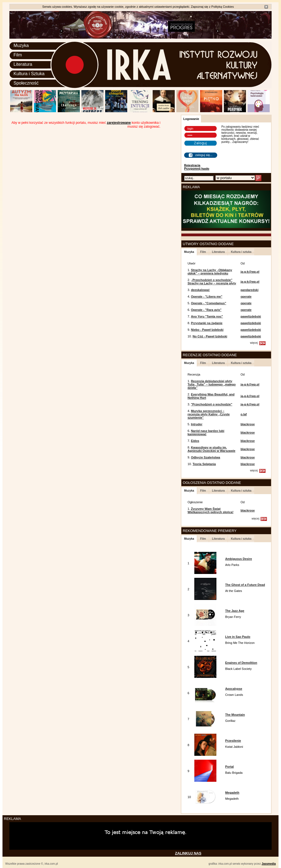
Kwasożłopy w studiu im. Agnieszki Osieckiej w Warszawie (211, 449)
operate (246, 297)
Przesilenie (233, 741)
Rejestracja (192, 165)
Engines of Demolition (241, 663)
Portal (230, 767)
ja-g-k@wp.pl (250, 272)
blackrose (247, 424)
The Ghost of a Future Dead (245, 585)
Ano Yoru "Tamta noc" (207, 316)
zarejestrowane (119, 123)
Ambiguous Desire (239, 559)
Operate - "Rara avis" (206, 310)
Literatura (23, 64)
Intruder (197, 424)
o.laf (244, 414)
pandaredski (249, 290)
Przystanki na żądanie (207, 323)
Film (18, 55)
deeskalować (200, 290)
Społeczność (26, 83)
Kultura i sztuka (241, 252)
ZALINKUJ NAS (188, 853)
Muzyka (21, 45)
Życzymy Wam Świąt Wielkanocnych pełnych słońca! (210, 510)
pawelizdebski (251, 316)
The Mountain (235, 715)
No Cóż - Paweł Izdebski (210, 336)
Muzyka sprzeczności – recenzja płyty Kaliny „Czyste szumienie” (209, 414)
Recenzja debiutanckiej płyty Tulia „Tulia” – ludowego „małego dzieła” (211, 384)
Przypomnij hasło (197, 169)
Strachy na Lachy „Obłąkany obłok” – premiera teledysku (210, 272)
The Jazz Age (235, 611)
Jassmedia (269, 864)
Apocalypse (234, 689)
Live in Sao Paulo (238, 637)
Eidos (195, 441)
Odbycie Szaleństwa (206, 457)
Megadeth (232, 793)
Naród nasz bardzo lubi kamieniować (206, 432)
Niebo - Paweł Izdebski (207, 330)
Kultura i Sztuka (29, 74)
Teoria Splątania (204, 464)
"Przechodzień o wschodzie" (212, 404)
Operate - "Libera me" (207, 297)
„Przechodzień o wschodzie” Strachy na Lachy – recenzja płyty (212, 282)
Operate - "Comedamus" (209, 303)
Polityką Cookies (223, 7)
